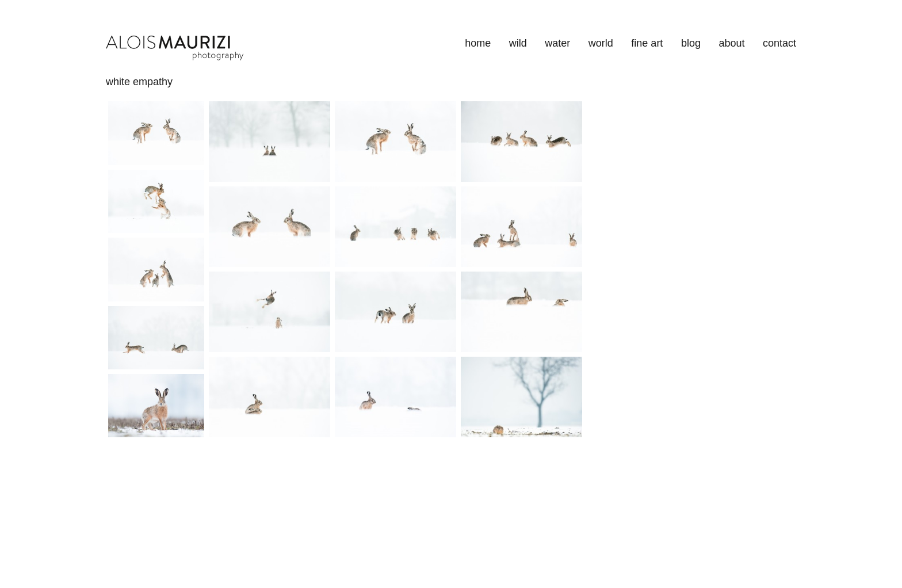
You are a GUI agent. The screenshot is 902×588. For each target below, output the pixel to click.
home (478, 43)
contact (779, 43)
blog (691, 43)
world (601, 43)
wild (518, 43)
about (731, 43)
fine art (647, 43)
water (557, 43)
